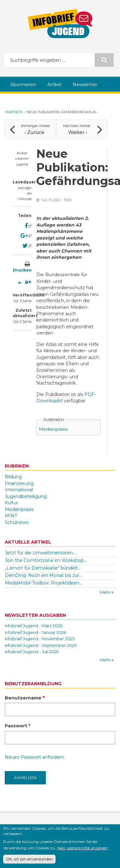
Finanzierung (19, 483)
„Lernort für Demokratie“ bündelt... (43, 568)
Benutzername (25, 698)
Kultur (11, 503)
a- (20, 282)
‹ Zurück (34, 132)
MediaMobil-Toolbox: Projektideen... (43, 583)
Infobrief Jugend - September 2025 (41, 645)
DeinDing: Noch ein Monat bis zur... (43, 575)
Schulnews (17, 522)
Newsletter (85, 85)
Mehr (106, 592)
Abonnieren (23, 85)
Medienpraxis (53, 429)
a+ (28, 282)
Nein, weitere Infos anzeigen (82, 849)
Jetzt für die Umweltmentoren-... (41, 553)
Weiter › (78, 132)
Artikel (54, 85)
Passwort (18, 726)
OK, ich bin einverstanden (29, 860)
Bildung (13, 477)
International (19, 490)
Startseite (14, 112)
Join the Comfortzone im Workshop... (46, 560)
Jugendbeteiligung (26, 496)
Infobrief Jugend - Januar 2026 (35, 632)
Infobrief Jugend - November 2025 (40, 639)
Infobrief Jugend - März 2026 (34, 626)
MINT (11, 516)
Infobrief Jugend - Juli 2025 (32, 652)
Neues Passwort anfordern (34, 757)
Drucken (22, 270)
